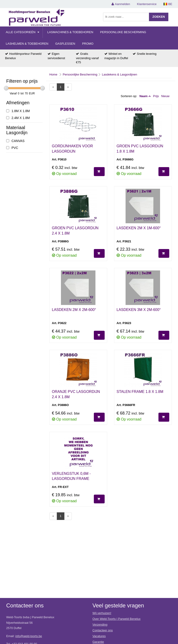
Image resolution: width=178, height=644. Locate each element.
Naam (143, 96)
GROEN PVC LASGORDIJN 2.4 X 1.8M (75, 231)
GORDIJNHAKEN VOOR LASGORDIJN (73, 149)
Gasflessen (65, 44)
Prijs (156, 96)
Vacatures (99, 636)
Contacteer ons (103, 630)
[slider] (6, 88)
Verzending (100, 625)
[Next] (68, 87)
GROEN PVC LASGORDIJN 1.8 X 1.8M (140, 149)
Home (53, 74)
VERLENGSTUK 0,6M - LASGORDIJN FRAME (71, 476)
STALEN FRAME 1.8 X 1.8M (140, 392)
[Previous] (53, 87)
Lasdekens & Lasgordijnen (119, 74)
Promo (88, 44)
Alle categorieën (22, 32)
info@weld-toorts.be (29, 636)
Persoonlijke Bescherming (123, 32)
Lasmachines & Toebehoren (70, 32)
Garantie (98, 642)
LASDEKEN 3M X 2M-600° (139, 310)
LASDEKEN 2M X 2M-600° (74, 310)
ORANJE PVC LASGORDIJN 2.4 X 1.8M (76, 394)
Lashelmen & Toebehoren (27, 44)
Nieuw (165, 96)
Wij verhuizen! (102, 613)
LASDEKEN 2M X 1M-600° (139, 228)
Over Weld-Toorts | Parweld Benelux (116, 619)
